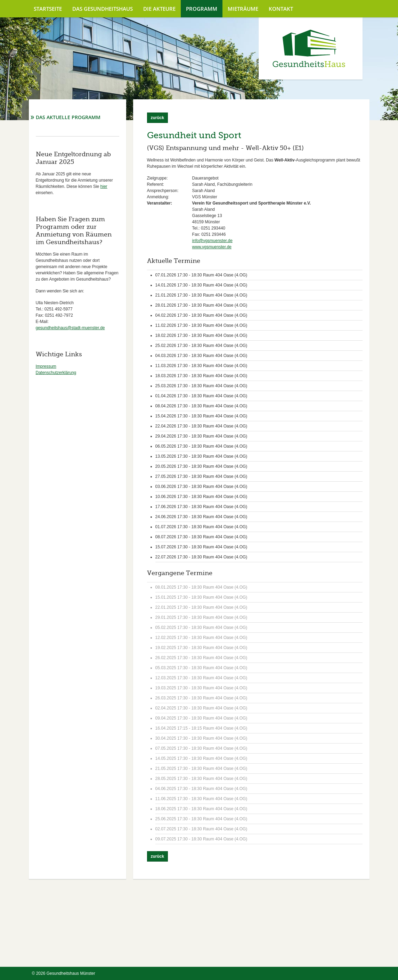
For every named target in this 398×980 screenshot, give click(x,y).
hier (104, 186)
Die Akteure (159, 9)
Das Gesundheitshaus (103, 9)
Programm (202, 9)
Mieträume (243, 9)
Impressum (46, 366)
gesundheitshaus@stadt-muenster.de (70, 328)
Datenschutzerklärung (56, 373)
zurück (158, 118)
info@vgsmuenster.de (212, 241)
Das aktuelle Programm (68, 117)
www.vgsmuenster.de (212, 247)
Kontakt (281, 9)
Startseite (48, 9)
